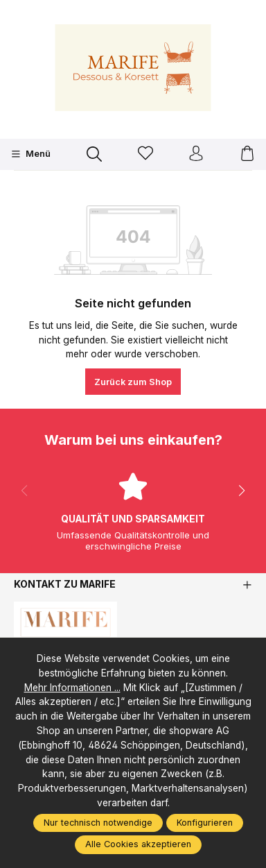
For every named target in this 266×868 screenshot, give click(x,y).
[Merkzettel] (145, 154)
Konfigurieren (205, 823)
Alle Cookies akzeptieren (138, 844)
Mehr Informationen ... (72, 688)
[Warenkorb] (247, 154)
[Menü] (31, 154)
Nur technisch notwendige (98, 823)
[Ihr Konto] (196, 154)
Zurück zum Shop (133, 382)
